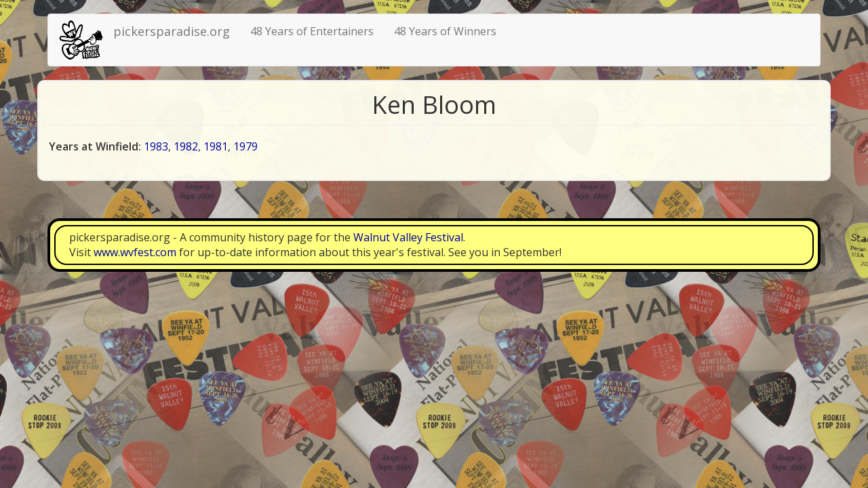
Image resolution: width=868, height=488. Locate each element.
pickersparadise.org (172, 31)
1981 (216, 146)
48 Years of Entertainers (312, 31)
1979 (245, 146)
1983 (156, 146)
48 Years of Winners (445, 31)
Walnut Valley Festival (408, 237)
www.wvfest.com (135, 252)
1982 (186, 146)
